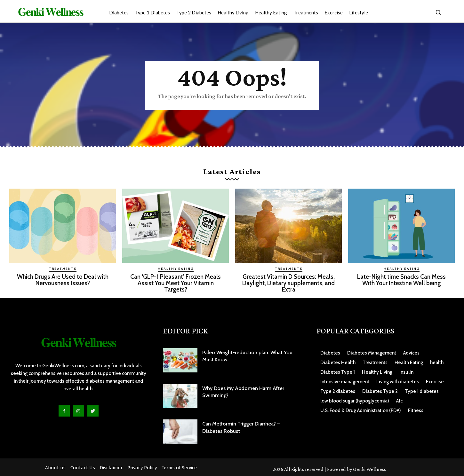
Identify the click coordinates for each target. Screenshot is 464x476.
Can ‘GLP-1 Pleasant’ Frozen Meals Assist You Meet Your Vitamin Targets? (176, 283)
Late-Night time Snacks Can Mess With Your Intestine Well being (401, 280)
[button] (438, 12)
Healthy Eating (176, 269)
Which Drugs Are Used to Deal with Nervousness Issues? (63, 280)
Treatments (63, 269)
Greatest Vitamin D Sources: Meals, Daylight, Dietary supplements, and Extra (288, 283)
